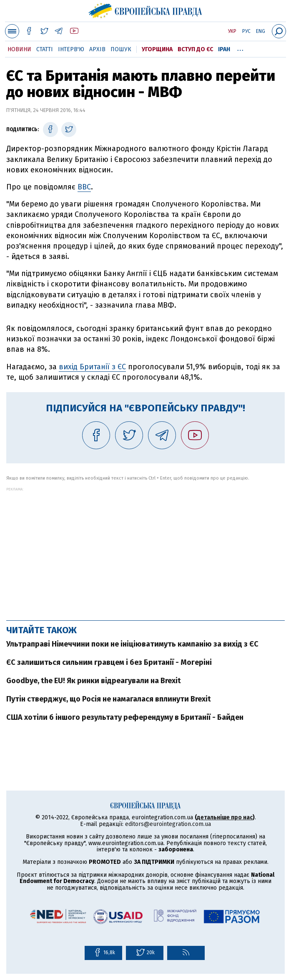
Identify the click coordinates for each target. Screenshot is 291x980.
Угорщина (157, 49)
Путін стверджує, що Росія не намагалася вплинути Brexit (109, 699)
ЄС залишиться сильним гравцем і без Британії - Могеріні (109, 662)
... (240, 48)
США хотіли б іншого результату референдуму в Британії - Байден (125, 717)
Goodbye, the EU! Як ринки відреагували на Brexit (94, 681)
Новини (19, 49)
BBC (84, 187)
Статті (45, 49)
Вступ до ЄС (195, 49)
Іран (224, 49)
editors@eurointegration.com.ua (168, 824)
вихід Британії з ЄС (92, 367)
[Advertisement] (145, 550)
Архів (97, 49)
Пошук (121, 49)
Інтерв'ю (71, 49)
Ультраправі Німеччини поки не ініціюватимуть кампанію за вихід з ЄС (132, 644)
